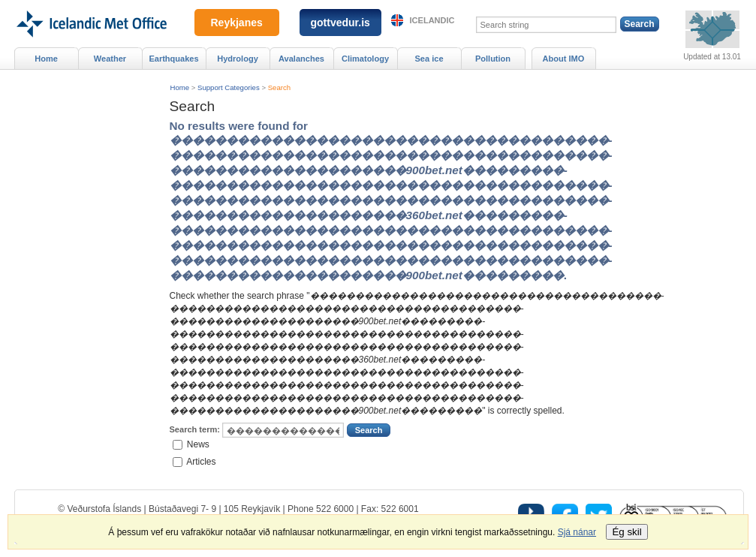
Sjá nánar (577, 532)
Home (180, 87)
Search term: (195, 429)
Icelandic (432, 20)
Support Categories (229, 87)
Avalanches (301, 59)
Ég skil (626, 532)
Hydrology (238, 59)
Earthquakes (173, 59)
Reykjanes (237, 23)
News (198, 444)
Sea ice (429, 59)
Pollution (493, 59)
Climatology (365, 59)
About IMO (564, 59)
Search (279, 87)
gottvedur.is (340, 23)
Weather (110, 59)
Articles (201, 461)
